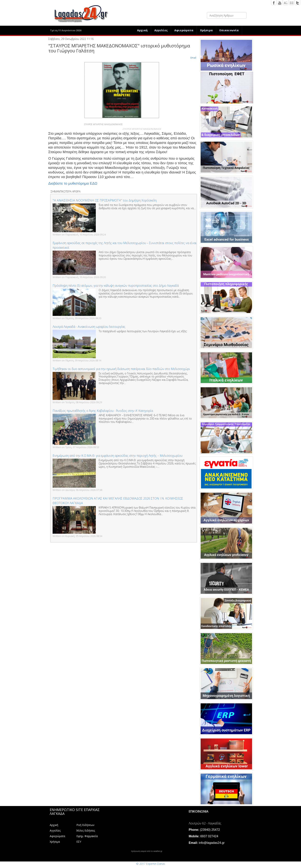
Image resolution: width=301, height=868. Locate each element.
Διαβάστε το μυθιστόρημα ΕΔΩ (73, 183)
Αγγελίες (161, 30)
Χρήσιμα (206, 30)
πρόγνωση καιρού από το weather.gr (147, 851)
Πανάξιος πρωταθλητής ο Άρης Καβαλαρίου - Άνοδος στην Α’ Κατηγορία (103, 411)
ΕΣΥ (79, 842)
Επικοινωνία (229, 30)
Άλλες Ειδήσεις (86, 830)
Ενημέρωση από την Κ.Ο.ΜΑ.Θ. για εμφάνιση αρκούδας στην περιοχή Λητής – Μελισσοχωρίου (118, 456)
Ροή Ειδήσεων (85, 825)
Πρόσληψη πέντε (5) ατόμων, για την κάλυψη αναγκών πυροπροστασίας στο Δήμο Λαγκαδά (116, 286)
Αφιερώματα (184, 30)
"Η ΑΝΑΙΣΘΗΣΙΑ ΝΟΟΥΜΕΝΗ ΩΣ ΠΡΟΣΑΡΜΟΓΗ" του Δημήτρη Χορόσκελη (105, 200)
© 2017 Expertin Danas (151, 864)
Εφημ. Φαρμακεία (87, 836)
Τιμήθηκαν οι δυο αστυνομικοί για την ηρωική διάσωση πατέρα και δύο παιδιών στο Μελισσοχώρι (121, 369)
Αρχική (142, 30)
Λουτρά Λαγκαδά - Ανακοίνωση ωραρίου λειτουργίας (89, 327)
